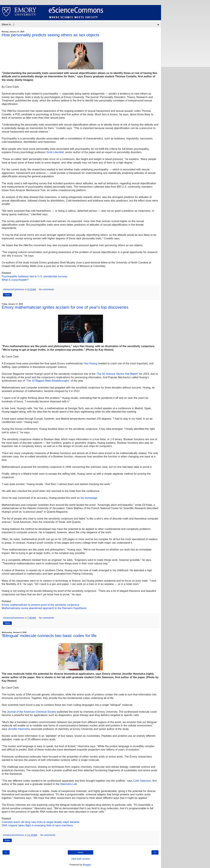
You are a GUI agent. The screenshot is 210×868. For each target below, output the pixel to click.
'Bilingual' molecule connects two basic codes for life (49, 636)
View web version (81, 859)
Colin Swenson (142, 781)
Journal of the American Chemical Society (32, 712)
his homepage (89, 498)
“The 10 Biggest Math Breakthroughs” (48, 381)
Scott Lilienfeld (55, 152)
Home (81, 852)
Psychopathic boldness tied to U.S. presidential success (35, 276)
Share (7, 295)
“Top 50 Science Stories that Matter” (117, 374)
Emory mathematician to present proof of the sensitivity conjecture (41, 605)
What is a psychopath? (15, 280)
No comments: (47, 289)
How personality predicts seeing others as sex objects (50, 35)
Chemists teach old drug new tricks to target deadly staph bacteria (41, 822)
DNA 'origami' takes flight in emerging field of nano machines (37, 825)
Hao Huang (90, 363)
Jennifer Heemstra (19, 729)
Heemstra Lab (68, 784)
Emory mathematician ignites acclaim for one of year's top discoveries (65, 307)
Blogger (87, 865)
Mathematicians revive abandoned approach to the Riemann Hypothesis (44, 608)
